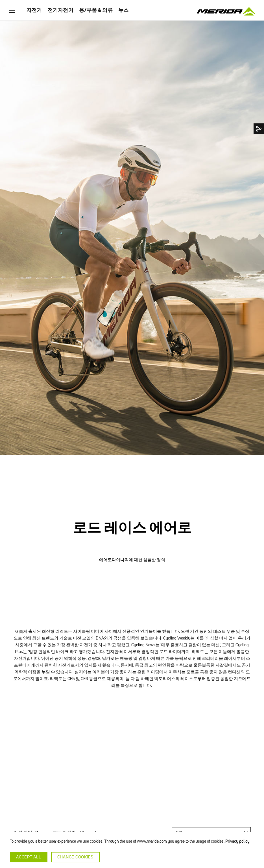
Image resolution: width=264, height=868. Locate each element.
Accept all (29, 857)
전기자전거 (61, 10)
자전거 (34, 10)
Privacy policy (237, 841)
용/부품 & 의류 (96, 10)
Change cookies (76, 857)
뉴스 (123, 10)
